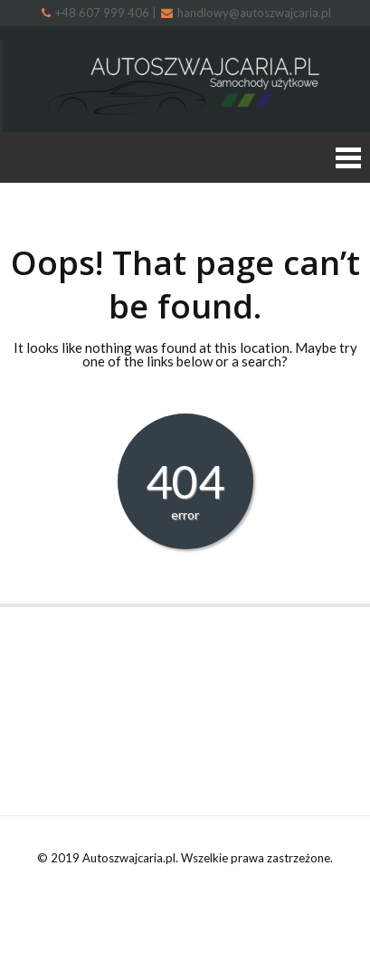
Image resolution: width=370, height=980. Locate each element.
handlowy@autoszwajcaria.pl (246, 13)
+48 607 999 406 (97, 13)
